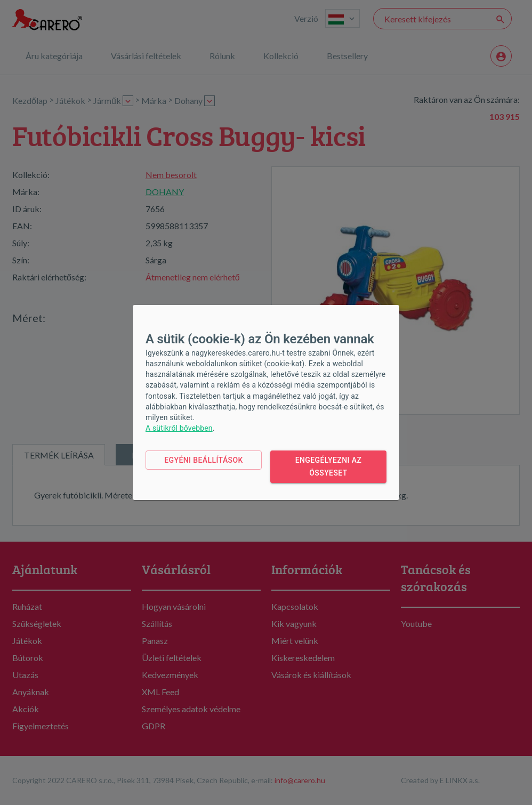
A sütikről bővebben (179, 428)
